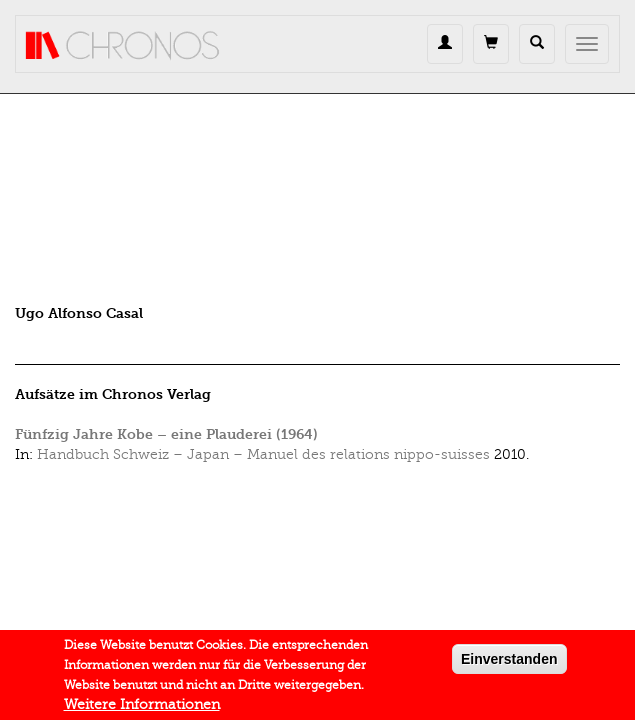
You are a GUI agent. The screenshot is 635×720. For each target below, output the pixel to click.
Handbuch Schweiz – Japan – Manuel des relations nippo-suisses (263, 454)
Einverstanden (509, 665)
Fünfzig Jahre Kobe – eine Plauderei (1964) (166, 434)
